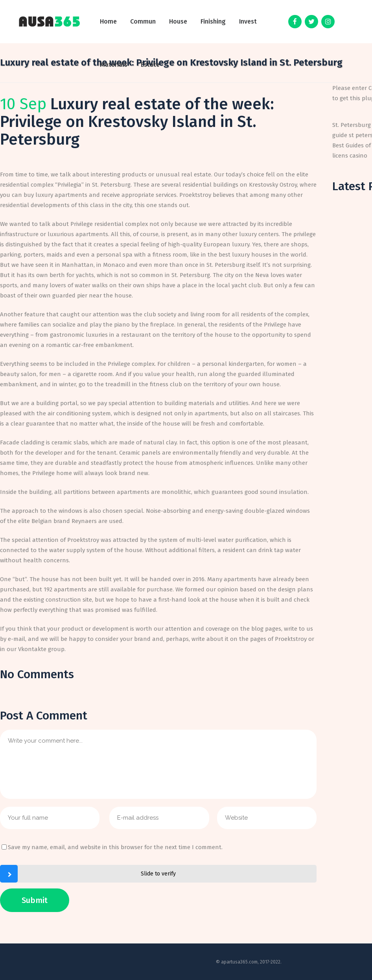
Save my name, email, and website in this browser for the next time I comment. (115, 847)
